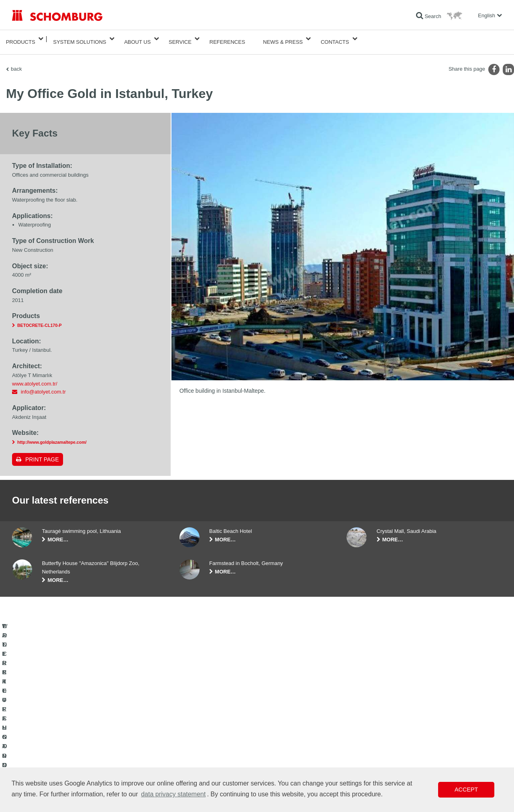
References (227, 39)
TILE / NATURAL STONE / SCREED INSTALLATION (68, 742)
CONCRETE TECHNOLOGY (43, 766)
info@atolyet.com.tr (43, 385)
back (16, 62)
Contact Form (194, 754)
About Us (137, 39)
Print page (42, 453)
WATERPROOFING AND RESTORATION (57, 730)
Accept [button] (466, 790)
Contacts (335, 39)
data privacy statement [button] (173, 794)
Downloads (191, 742)
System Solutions (80, 39)
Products (21, 39)
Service (180, 39)
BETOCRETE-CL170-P (40, 319)
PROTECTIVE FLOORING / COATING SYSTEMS (66, 754)
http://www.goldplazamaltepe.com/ (52, 436)
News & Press (283, 39)
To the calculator (197, 730)
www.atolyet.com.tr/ (35, 377)
